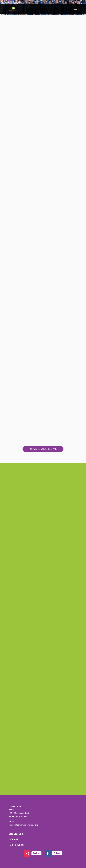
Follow (36, 853)
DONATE (14, 839)
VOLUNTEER (16, 834)
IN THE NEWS (16, 845)
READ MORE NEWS (43, 449)
